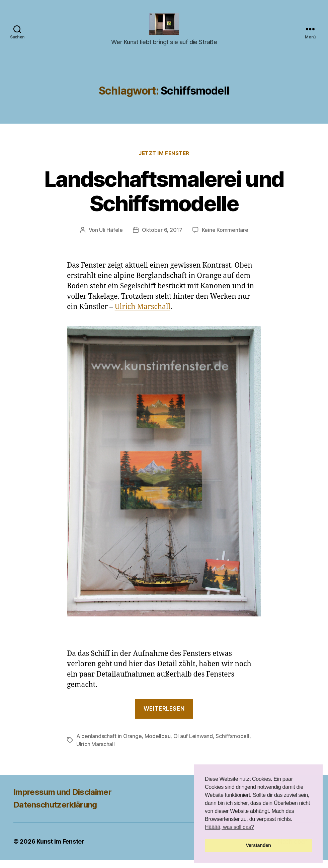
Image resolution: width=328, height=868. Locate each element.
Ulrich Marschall (143, 315)
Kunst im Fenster (60, 849)
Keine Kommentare (225, 238)
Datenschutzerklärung (55, 812)
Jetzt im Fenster (164, 161)
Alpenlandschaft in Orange (109, 744)
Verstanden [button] (259, 845)
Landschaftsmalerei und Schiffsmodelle (164, 199)
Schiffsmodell (232, 744)
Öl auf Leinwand (193, 744)
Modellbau (158, 744)
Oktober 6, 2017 (162, 238)
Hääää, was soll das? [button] (229, 827)
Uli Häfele (111, 238)
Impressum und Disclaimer (62, 800)
